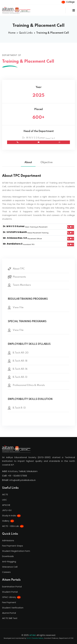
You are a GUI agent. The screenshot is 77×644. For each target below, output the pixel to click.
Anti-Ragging (9, 562)
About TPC (19, 269)
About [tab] (28, 162)
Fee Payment (9, 602)
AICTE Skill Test (10, 618)
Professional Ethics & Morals (29, 385)
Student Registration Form (16, 551)
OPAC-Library (12, 597)
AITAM (32, 635)
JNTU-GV (7, 510)
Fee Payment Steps (13, 546)
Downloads (8, 556)
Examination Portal (12, 587)
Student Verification (13, 608)
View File (18, 308)
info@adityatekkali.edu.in (23, 480)
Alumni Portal (9, 613)
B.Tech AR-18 (20, 361)
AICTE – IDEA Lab (13, 526)
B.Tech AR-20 (21, 353)
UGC (5, 500)
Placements (19, 277)
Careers (6, 572)
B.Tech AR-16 (20, 369)
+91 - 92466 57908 (17, 476)
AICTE (5, 494)
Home (12, 33)
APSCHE (6, 505)
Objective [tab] (46, 162)
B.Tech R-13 (19, 408)
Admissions (8, 540)
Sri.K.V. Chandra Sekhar (35, 638)
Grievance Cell (10, 567)
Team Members (22, 285)
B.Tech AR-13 (20, 377)
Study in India (12, 516)
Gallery (8, 521)
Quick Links (26, 33)
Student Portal (10, 592)
